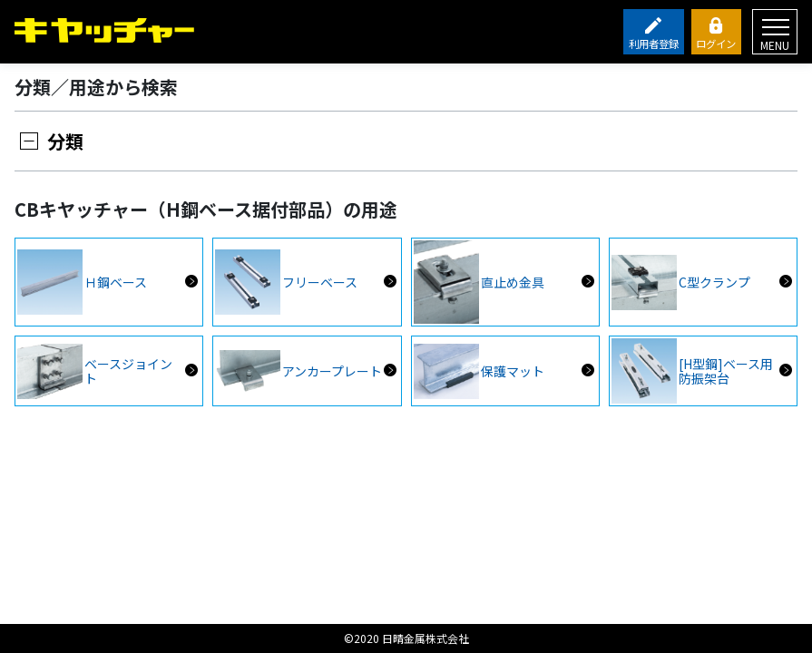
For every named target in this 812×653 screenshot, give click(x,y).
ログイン (716, 44)
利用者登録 (654, 44)
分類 (65, 141)
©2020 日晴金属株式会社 (406, 638)
